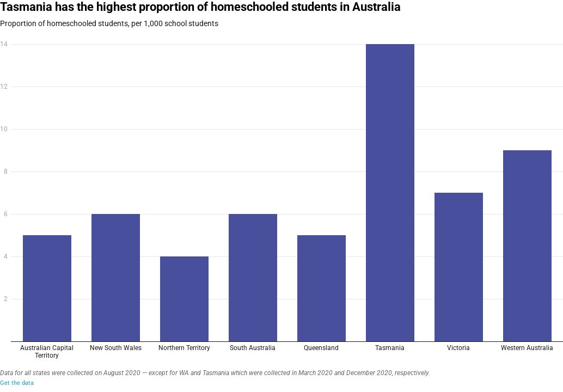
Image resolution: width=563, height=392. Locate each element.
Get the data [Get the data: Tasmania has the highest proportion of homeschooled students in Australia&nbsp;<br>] (17, 383)
